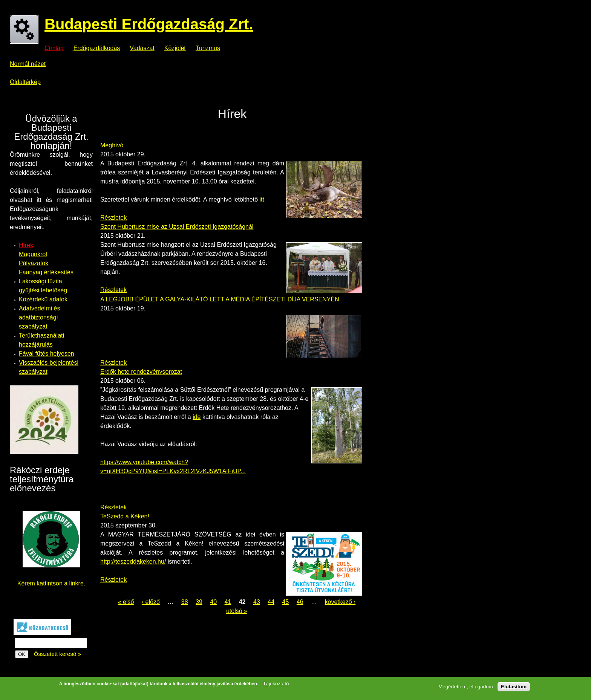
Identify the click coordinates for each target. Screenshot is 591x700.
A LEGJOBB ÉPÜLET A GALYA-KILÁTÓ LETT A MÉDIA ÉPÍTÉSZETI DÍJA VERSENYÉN (220, 299)
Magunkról (33, 254)
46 (300, 602)
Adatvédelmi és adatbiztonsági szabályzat (39, 317)
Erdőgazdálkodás (97, 48)
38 (185, 602)
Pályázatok (34, 263)
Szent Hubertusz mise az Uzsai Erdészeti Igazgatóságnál (177, 227)
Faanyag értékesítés (46, 272)
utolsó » (237, 611)
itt (262, 199)
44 (271, 602)
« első (126, 602)
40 (213, 602)
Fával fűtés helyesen (47, 354)
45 (286, 602)
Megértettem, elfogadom (465, 687)
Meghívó (112, 145)
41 (228, 602)
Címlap (54, 48)
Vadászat (142, 48)
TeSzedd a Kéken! (125, 516)
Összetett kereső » (57, 654)
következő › (340, 602)
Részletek (113, 218)
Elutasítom (514, 687)
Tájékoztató (276, 684)
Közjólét (175, 48)
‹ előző (151, 602)
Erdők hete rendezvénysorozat (141, 372)
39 (199, 602)
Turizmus (208, 48)
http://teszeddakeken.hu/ (133, 562)
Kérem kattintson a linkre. (51, 583)
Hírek (26, 245)
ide (197, 417)
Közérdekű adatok (43, 299)
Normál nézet (28, 64)
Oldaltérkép (25, 82)
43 (257, 602)
